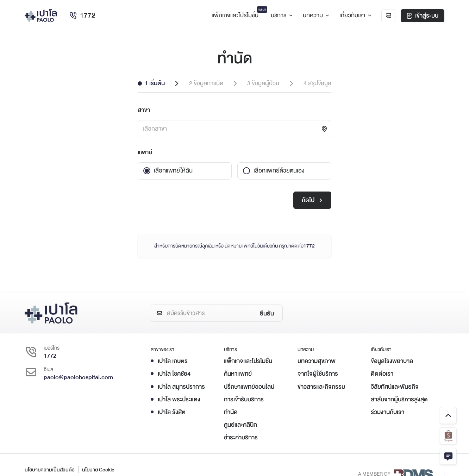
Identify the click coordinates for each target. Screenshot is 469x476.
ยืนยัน (267, 314)
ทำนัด (231, 412)
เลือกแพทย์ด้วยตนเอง (279, 171)
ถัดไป (312, 200)
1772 (82, 15)
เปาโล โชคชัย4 (174, 374)
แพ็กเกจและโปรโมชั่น (248, 361)
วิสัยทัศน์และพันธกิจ (395, 387)
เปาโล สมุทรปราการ (181, 387)
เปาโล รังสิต (172, 412)
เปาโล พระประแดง (179, 399)
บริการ (281, 15)
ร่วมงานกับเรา (387, 412)
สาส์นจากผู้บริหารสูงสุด (399, 399)
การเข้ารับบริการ (244, 399)
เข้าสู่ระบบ (423, 16)
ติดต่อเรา (382, 374)
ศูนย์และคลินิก (240, 425)
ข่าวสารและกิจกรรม (321, 387)
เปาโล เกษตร (173, 361)
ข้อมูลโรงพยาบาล (392, 361)
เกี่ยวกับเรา (354, 15)
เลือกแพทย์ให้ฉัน (173, 171)
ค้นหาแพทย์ (238, 374)
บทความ (315, 15)
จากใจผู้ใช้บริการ (318, 374)
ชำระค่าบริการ (241, 437)
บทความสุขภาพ (317, 361)
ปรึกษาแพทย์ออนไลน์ (249, 387)
